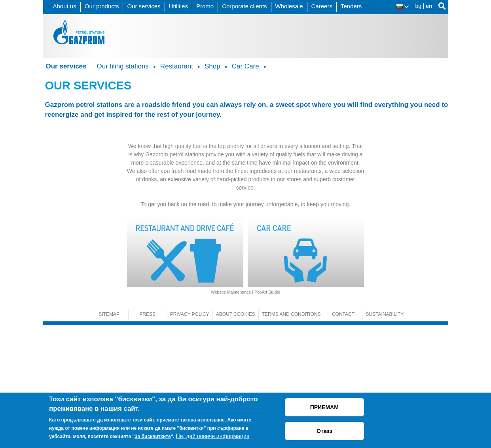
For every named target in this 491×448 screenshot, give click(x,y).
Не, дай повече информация (213, 436)
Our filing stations (123, 66)
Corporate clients (244, 6)
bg (419, 6)
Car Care (246, 66)
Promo (205, 6)
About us (65, 6)
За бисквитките (153, 437)
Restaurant (177, 66)
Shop (212, 66)
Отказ (324, 431)
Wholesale (289, 6)
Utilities (178, 6)
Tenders (351, 6)
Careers (322, 6)
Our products (102, 6)
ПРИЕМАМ (324, 407)
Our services (144, 6)
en (429, 6)
